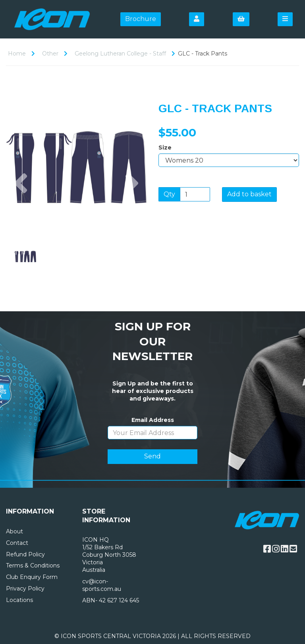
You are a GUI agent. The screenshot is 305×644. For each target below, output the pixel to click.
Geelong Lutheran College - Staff (120, 54)
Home (17, 54)
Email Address (153, 420)
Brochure (141, 19)
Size (165, 148)
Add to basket (249, 194)
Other (50, 54)
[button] (20, 202)
